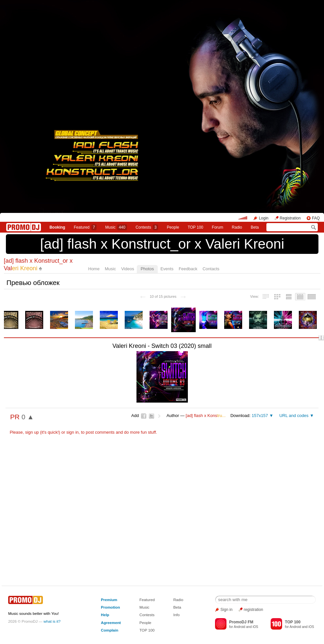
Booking (57, 227)
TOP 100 (195, 227)
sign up (32, 432)
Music (116, 227)
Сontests (147, 227)
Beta (255, 227)
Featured (85, 227)
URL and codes (294, 416)
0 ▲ (28, 417)
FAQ (316, 218)
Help (105, 615)
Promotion (110, 607)
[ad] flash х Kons (206, 416)
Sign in (227, 610)
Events (167, 269)
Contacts (211, 269)
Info (176, 615)
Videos (128, 269)
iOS (255, 627)
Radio (237, 227)
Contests (147, 615)
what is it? (52, 621)
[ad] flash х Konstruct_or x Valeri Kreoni (162, 244)
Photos (147, 269)
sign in (73, 432)
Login (264, 218)
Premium (109, 600)
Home (94, 269)
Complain (109, 630)
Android (239, 627)
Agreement (111, 623)
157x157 (260, 416)
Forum (217, 227)
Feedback (188, 269)
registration (253, 610)
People (173, 227)
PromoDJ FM (241, 622)
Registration (290, 218)
